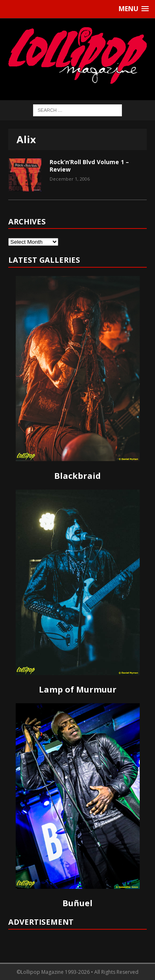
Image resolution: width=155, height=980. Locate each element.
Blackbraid (77, 476)
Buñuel (77, 903)
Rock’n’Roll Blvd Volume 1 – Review (89, 166)
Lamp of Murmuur (78, 689)
